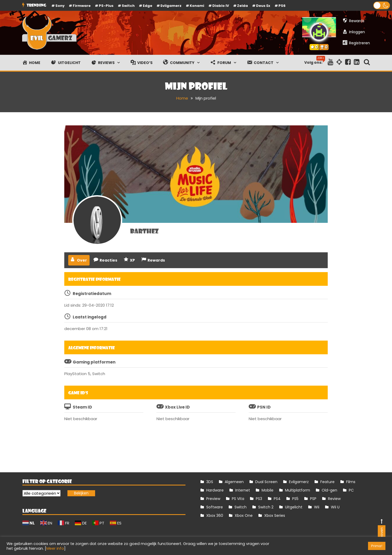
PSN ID (264, 407)
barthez (144, 231)
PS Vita (238, 499)
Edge (148, 6)
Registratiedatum (92, 294)
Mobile (268, 490)
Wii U (335, 507)
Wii (317, 507)
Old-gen (329, 490)
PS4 (277, 499)
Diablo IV (221, 6)
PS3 (259, 499)
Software (215, 507)
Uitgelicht (294, 507)
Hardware (215, 490)
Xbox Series (275, 515)
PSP (313, 499)
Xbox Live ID (177, 407)
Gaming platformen (94, 362)
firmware (82, 6)
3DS (210, 482)
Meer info (55, 548)
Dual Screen (266, 482)
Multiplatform (298, 490)
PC (351, 490)
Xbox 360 (215, 515)
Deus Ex (263, 6)
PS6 (282, 6)
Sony (60, 6)
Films (351, 482)
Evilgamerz (171, 6)
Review (334, 499)
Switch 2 (266, 507)
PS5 (295, 499)
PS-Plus (106, 6)
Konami (197, 6)
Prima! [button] (377, 546)
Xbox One (244, 515)
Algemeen (234, 482)
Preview (213, 499)
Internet (243, 490)
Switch (128, 6)
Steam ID (82, 407)
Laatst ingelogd (90, 317)
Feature (327, 482)
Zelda (242, 6)
